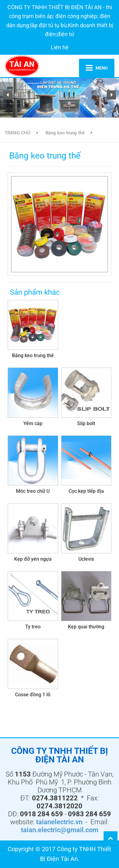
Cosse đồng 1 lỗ (33, 695)
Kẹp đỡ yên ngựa (33, 559)
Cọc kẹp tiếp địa (86, 491)
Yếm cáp (33, 423)
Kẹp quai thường (86, 627)
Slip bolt (86, 423)
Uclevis (86, 559)
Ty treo (33, 627)
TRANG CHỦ (18, 133)
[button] (8, 95)
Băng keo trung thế (65, 133)
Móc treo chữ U (33, 491)
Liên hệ (60, 47)
